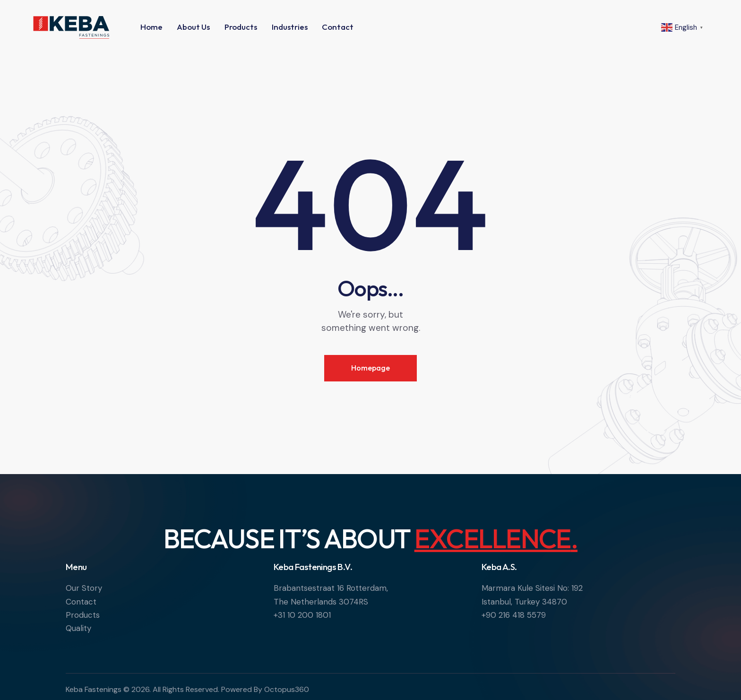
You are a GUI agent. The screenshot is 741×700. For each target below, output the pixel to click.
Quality (78, 628)
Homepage (370, 368)
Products (83, 615)
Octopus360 (287, 689)
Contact (81, 602)
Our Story (84, 588)
